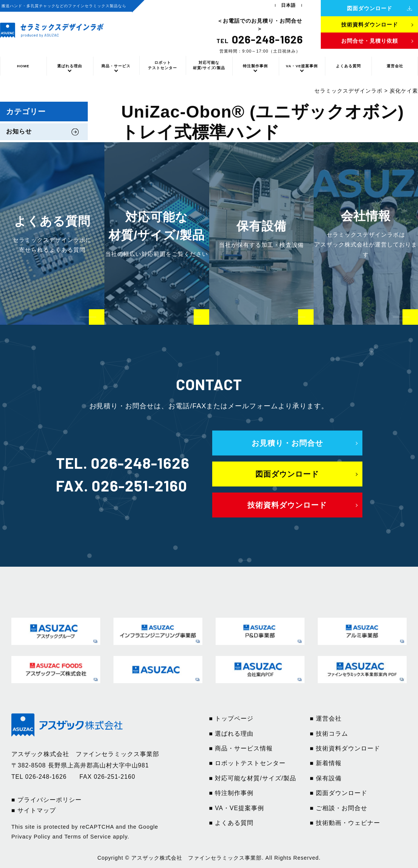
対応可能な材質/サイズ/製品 (209, 65)
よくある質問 (348, 66)
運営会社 (395, 66)
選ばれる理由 (70, 66)
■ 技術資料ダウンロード (345, 748)
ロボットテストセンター (162, 65)
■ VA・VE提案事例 (237, 808)
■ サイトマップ (34, 810)
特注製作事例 (255, 66)
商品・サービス (116, 66)
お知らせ (19, 131)
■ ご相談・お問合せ (339, 808)
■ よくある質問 (232, 823)
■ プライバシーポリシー (47, 800)
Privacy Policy (31, 837)
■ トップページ (232, 718)
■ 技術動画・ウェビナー (345, 823)
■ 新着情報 (326, 763)
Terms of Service (88, 837)
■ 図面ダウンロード (339, 793)
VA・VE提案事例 (302, 66)
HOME (23, 66)
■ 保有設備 (326, 778)
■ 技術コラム (329, 734)
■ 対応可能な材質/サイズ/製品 (253, 778)
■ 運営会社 (326, 718)
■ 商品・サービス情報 (241, 748)
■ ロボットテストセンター (248, 763)
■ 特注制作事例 (232, 793)
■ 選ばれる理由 (232, 734)
